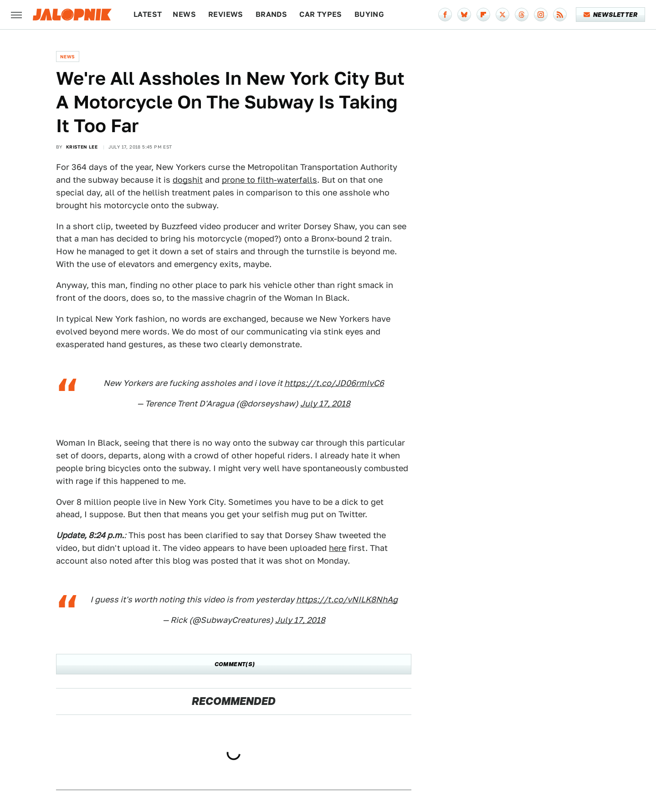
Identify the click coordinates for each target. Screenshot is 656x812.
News (184, 14)
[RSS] (560, 15)
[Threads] (522, 15)
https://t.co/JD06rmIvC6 (334, 383)
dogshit (188, 180)
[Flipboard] (483, 15)
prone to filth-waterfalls (269, 180)
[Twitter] (502, 15)
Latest (148, 14)
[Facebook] (445, 15)
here (338, 548)
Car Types (321, 14)
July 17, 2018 (325, 403)
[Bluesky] (464, 15)
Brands (271, 14)
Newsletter (611, 15)
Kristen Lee (82, 147)
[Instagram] (541, 15)
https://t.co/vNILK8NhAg (347, 599)
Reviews (226, 14)
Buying (369, 14)
